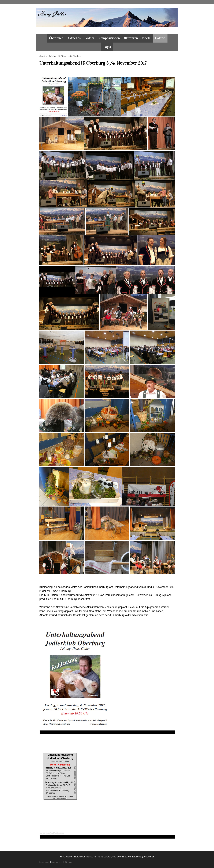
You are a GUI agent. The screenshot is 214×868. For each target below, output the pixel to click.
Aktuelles (74, 38)
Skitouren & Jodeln (137, 38)
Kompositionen (109, 38)
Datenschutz (57, 862)
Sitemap (68, 862)
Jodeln (90, 38)
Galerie (160, 38)
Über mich (56, 38)
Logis (107, 47)
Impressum (44, 862)
